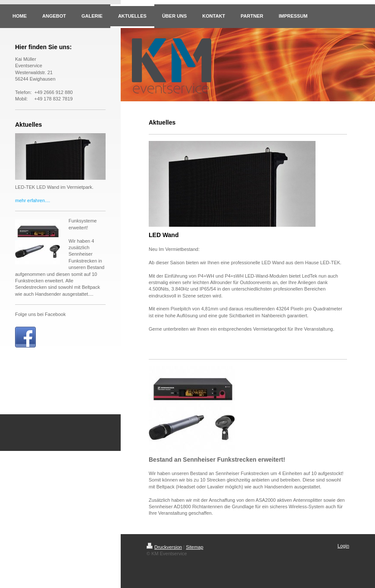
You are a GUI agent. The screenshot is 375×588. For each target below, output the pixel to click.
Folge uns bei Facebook (40, 314)
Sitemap (194, 547)
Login (343, 546)
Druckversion (164, 547)
